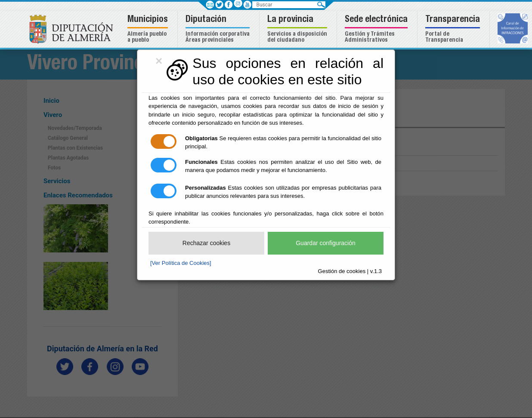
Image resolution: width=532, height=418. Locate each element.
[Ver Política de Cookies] (181, 263)
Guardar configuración (326, 243)
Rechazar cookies (206, 243)
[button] (149, 29)
